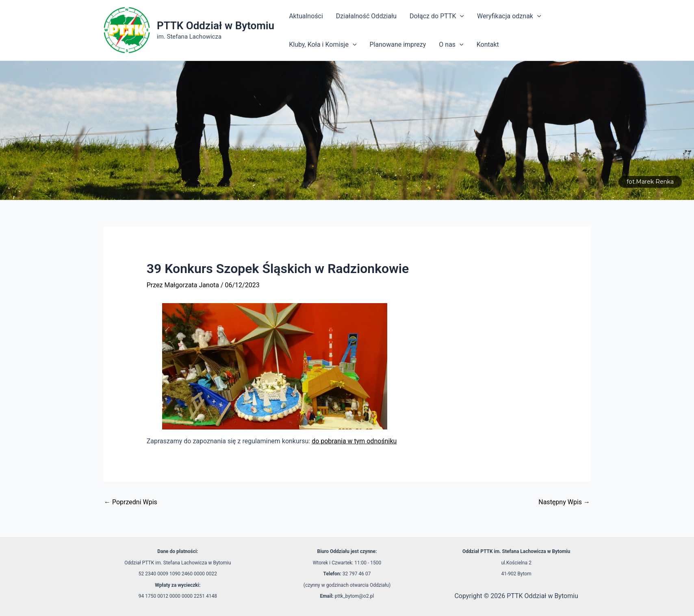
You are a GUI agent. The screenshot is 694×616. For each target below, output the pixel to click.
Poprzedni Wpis (131, 502)
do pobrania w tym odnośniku (354, 441)
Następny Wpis (564, 502)
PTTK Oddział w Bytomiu (216, 26)
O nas (451, 45)
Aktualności (306, 16)
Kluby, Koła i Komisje (323, 45)
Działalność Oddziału (366, 16)
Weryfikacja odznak (509, 16)
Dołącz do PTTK (437, 16)
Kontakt (488, 44)
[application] (460, 16)
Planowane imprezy (398, 44)
